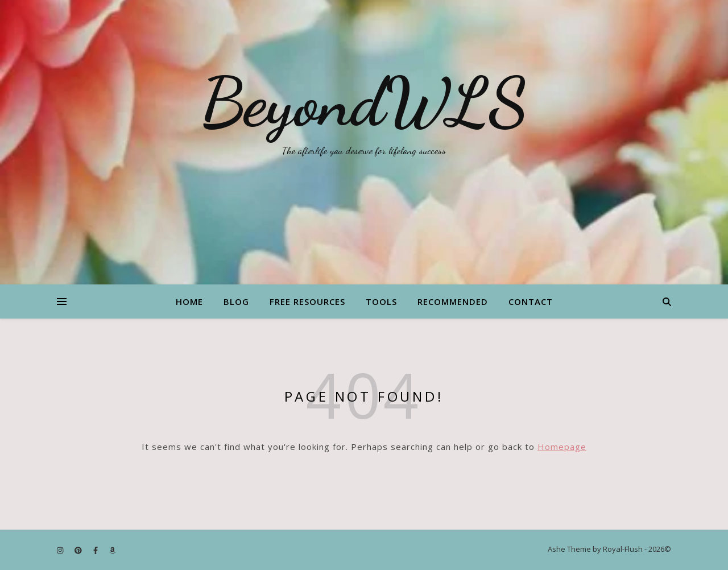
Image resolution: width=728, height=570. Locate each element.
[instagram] (61, 550)
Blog (236, 301)
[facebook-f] (96, 550)
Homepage (562, 447)
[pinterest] (79, 550)
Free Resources (307, 301)
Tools (381, 301)
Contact (531, 301)
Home (189, 301)
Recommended (453, 301)
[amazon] (112, 550)
